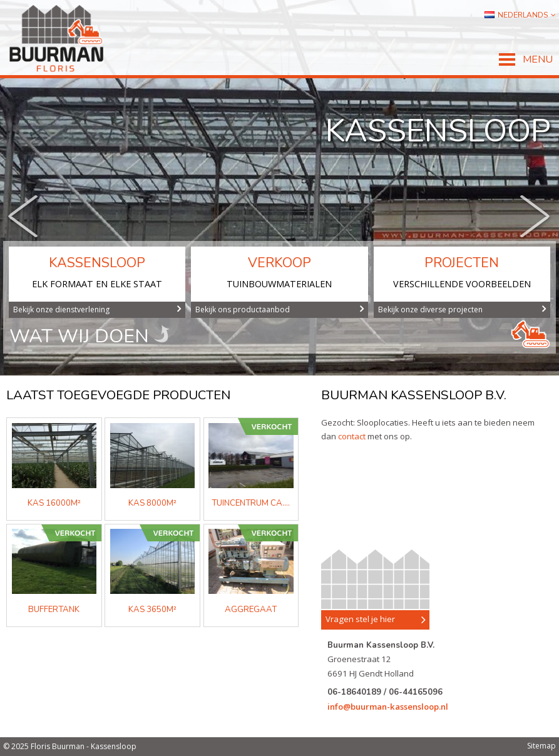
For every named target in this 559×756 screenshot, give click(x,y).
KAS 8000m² (152, 503)
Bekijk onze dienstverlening (97, 309)
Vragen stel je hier (376, 620)
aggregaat (251, 610)
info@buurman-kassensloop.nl (388, 707)
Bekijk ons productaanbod (279, 309)
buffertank (54, 610)
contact (352, 436)
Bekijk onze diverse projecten (462, 309)
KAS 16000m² (54, 503)
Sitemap (541, 746)
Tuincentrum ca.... (251, 503)
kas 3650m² (152, 610)
